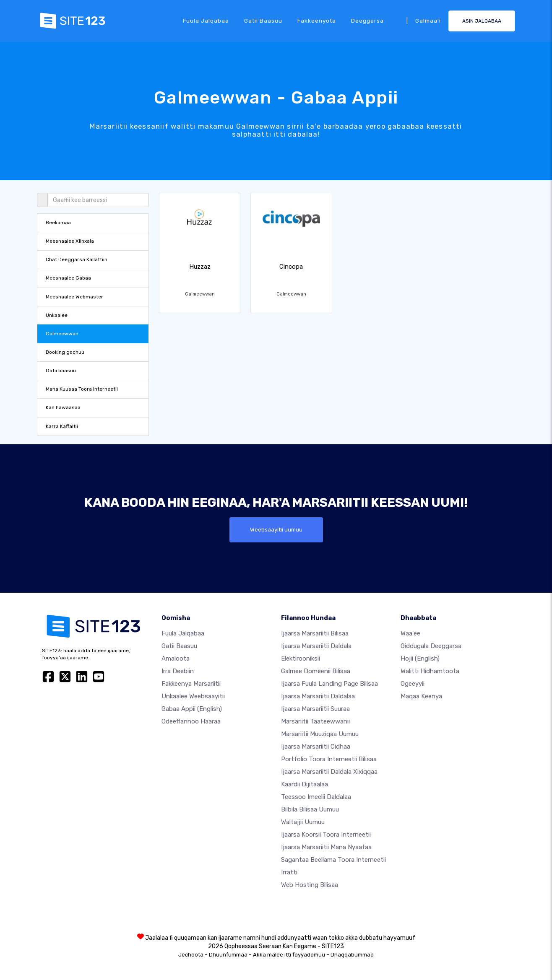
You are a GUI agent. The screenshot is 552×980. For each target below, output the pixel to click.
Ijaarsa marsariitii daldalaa (318, 696)
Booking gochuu (65, 352)
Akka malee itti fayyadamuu (289, 955)
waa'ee (410, 633)
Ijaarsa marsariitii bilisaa (315, 633)
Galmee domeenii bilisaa (316, 671)
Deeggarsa (367, 21)
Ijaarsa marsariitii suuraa (315, 709)
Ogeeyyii (413, 684)
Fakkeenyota (317, 21)
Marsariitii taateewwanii (315, 721)
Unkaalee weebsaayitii (193, 696)
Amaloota (176, 659)
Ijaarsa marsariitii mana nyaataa (326, 847)
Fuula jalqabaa (206, 21)
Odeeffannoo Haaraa (191, 721)
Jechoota (191, 955)
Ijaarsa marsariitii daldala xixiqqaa (329, 772)
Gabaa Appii (192, 709)
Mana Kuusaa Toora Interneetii (82, 389)
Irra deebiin (178, 671)
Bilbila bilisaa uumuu (310, 809)
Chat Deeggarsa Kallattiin (77, 259)
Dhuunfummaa (228, 955)
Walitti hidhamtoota (430, 671)
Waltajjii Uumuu (303, 822)
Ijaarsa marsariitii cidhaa (316, 747)
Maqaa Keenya (421, 696)
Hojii (420, 659)
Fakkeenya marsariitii (191, 684)
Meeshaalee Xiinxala (70, 241)
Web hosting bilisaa (310, 885)
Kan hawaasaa (63, 407)
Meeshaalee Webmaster (74, 297)
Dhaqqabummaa (352, 955)
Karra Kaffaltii (62, 426)
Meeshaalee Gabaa (68, 278)
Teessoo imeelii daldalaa (316, 797)
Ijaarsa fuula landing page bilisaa (329, 684)
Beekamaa (58, 223)
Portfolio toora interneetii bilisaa (329, 759)
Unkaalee (57, 315)
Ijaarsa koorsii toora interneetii (326, 835)
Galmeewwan (62, 334)
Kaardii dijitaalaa (305, 784)
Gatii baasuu (263, 21)
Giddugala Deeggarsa (431, 646)
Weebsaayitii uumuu (276, 530)
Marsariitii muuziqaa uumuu (320, 734)
